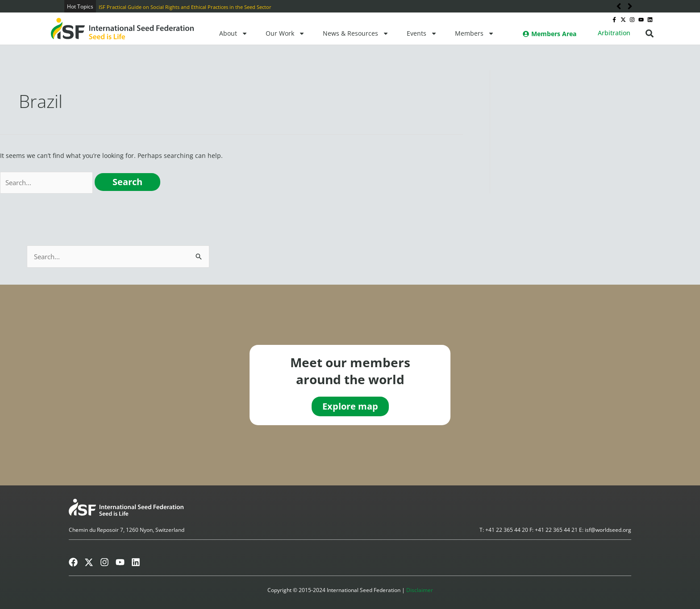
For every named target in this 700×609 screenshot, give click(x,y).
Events (422, 33)
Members (475, 33)
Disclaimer (420, 590)
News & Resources (356, 33)
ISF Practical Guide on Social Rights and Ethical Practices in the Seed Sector (185, 7)
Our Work (285, 33)
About (233, 33)
